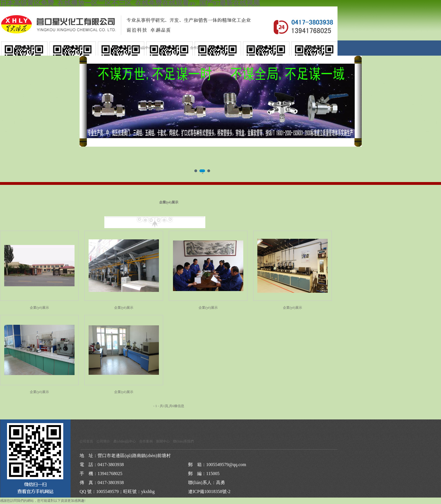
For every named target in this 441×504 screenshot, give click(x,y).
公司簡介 (84, 48)
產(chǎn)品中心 (141, 48)
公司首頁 (86, 441)
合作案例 (197, 48)
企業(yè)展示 (39, 308)
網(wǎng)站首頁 (28, 48)
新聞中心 (253, 48)
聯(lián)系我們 (309, 48)
